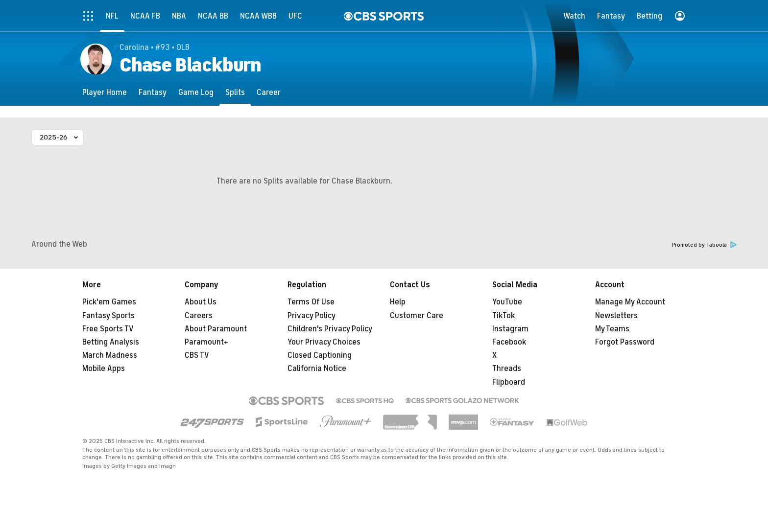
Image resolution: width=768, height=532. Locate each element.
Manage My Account (630, 302)
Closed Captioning (320, 355)
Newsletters (616, 316)
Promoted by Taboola (704, 245)
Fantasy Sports (108, 316)
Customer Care (417, 316)
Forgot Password (625, 342)
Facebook (509, 342)
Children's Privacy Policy (330, 329)
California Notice (317, 369)
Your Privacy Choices (324, 342)
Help (398, 302)
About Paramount (216, 329)
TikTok (504, 316)
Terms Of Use (311, 302)
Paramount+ (206, 342)
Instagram (510, 329)
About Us (201, 302)
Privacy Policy (312, 316)
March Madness (110, 355)
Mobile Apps (104, 369)
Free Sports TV (108, 329)
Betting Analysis (111, 342)
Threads (507, 369)
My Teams (612, 329)
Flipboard (509, 382)
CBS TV (197, 355)
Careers (199, 316)
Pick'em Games (109, 302)
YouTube (507, 302)
